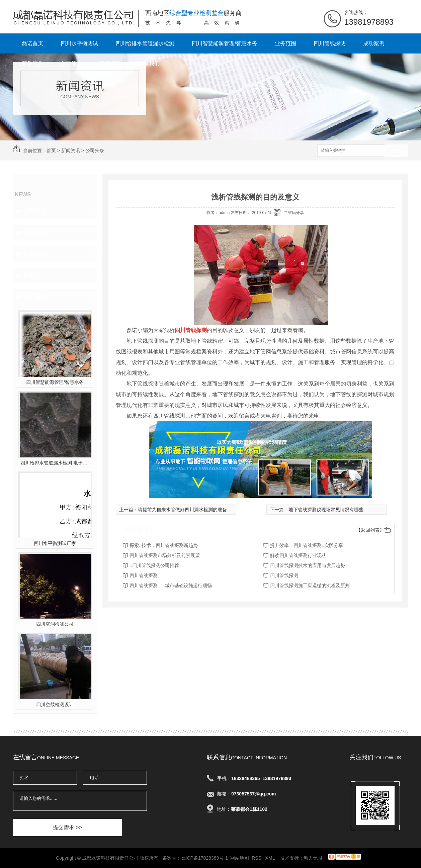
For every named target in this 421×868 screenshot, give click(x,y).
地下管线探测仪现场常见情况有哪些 (326, 510)
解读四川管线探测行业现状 (298, 555)
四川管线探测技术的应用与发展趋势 (308, 565)
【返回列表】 (370, 530)
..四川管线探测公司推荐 (154, 565)
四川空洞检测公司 (55, 624)
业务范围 (285, 43)
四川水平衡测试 (79, 43)
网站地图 (240, 858)
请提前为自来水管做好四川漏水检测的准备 (182, 510)
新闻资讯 (110, 63)
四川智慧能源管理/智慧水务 (225, 43)
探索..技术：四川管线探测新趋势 (164, 545)
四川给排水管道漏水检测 (145, 43)
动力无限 (313, 858)
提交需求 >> (67, 827)
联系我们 (149, 63)
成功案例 (374, 43)
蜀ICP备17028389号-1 (204, 858)
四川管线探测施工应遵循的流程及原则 (310, 585)
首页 (51, 150)
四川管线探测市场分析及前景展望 (165, 555)
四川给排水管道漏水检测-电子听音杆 (55, 463)
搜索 (396, 151)
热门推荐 (35, 297)
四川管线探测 (330, 43)
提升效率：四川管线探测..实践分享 (307, 545)
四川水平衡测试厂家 (55, 543)
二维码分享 (294, 213)
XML (271, 858)
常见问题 (35, 254)
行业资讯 (35, 232)
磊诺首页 (32, 43)
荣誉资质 (32, 63)
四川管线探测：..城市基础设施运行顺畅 (171, 585)
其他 (29, 275)
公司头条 (95, 150)
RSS (257, 858)
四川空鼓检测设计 (55, 704)
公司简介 (71, 63)
